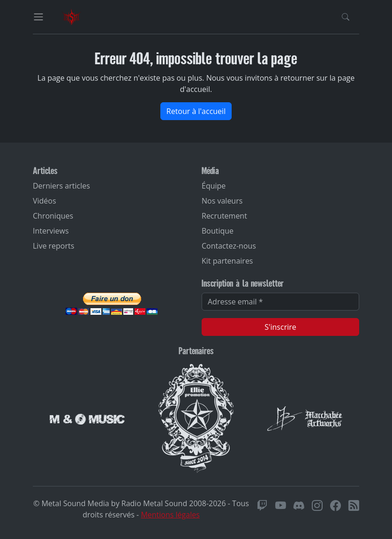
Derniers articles (61, 186)
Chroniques (53, 216)
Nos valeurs (222, 201)
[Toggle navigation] (38, 17)
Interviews (51, 231)
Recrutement (224, 216)
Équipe (214, 186)
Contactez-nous (229, 246)
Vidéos (45, 201)
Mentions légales (170, 515)
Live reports (53, 246)
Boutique (218, 231)
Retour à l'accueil (196, 111)
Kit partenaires (227, 261)
